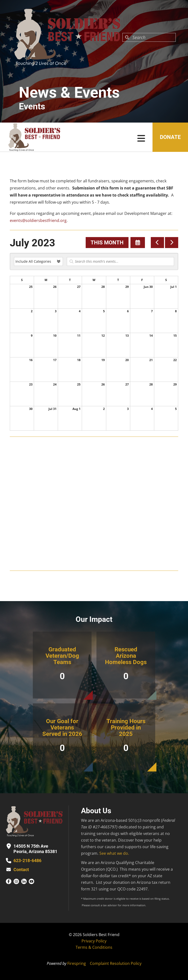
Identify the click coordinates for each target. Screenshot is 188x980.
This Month (107, 243)
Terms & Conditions (94, 947)
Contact (21, 870)
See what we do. (114, 853)
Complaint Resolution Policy (116, 963)
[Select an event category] (38, 261)
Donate (170, 137)
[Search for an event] (120, 261)
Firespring (77, 963)
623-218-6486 (27, 860)
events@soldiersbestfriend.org (38, 220)
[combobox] (149, 37)
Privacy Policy (94, 941)
